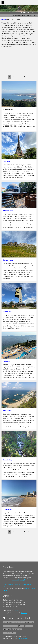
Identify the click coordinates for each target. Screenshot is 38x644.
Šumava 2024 (8, 312)
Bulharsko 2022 (8, 509)
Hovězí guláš (7, 629)
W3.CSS (16, 611)
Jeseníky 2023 (8, 460)
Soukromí (18, 584)
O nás (5, 584)
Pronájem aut (24, 638)
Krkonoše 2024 (8, 211)
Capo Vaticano (29, 626)
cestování (15, 580)
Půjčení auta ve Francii (10, 633)
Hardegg (15, 626)
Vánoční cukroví (29, 622)
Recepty (15, 629)
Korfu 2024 (7, 361)
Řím (22, 622)
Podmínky (11, 584)
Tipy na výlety (7, 626)
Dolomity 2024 (8, 260)
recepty (23, 580)
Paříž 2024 (6, 161)
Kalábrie (21, 626)
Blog (20, 629)
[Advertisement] (19, 61)
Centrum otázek (8, 622)
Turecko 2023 (8, 411)
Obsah (24, 584)
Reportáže (17, 622)
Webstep (24, 613)
